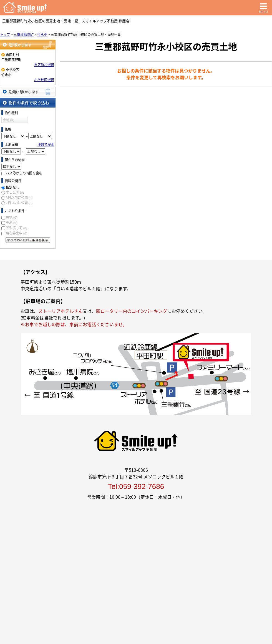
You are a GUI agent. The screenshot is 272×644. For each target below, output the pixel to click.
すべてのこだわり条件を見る (28, 240)
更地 (12, 223)
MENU (263, 8)
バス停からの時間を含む (24, 173)
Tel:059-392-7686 (136, 486)
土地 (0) (8, 120)
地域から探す (28, 45)
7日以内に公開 (19, 203)
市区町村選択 (44, 65)
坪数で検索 (46, 144)
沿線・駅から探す (28, 92)
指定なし (12, 187)
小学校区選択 (44, 80)
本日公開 (15, 192)
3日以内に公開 (19, 198)
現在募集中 (17, 233)
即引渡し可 (17, 228)
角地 (12, 217)
